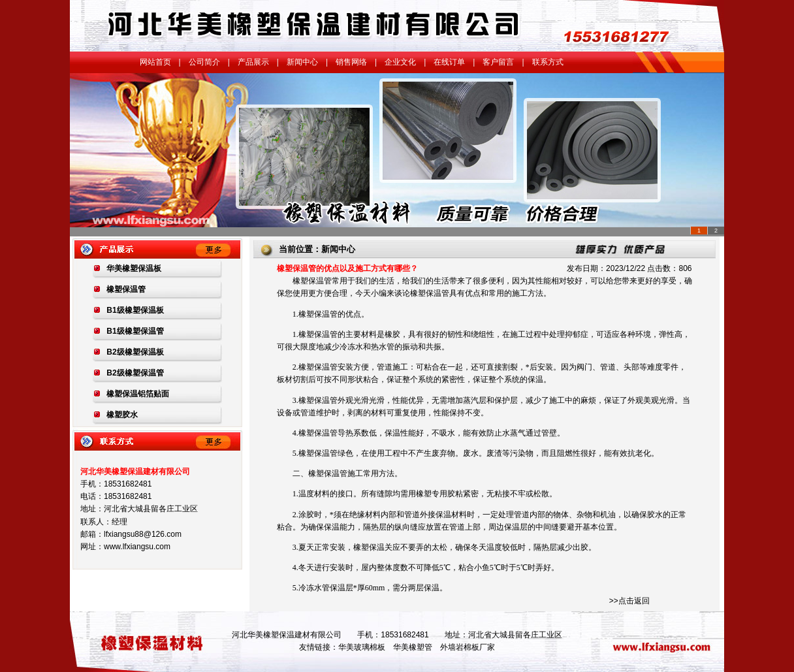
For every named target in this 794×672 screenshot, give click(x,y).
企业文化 (400, 62)
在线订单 (449, 62)
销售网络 (351, 62)
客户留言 (498, 62)
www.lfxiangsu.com (137, 547)
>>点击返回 (629, 601)
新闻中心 (302, 62)
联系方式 (548, 62)
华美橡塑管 (413, 647)
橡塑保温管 (312, 281)
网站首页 (155, 62)
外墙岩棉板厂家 (468, 647)
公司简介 (204, 62)
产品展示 (253, 62)
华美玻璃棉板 (362, 647)
